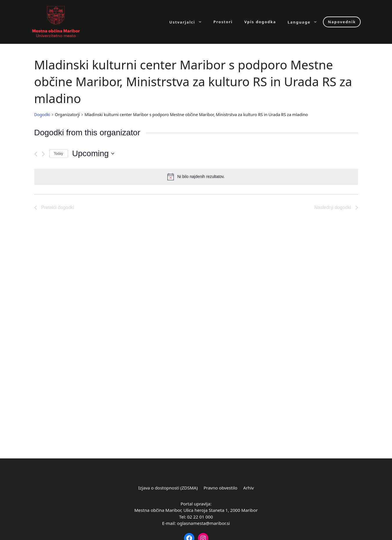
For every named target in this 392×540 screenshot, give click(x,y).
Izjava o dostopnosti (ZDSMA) (168, 488)
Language (305, 22)
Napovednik (342, 22)
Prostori (223, 22)
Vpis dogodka (260, 22)
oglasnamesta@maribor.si (203, 523)
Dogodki (42, 115)
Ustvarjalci (189, 22)
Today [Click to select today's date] (59, 154)
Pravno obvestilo (220, 488)
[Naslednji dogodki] (43, 154)
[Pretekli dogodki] (36, 154)
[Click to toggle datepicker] (93, 154)
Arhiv (249, 488)
